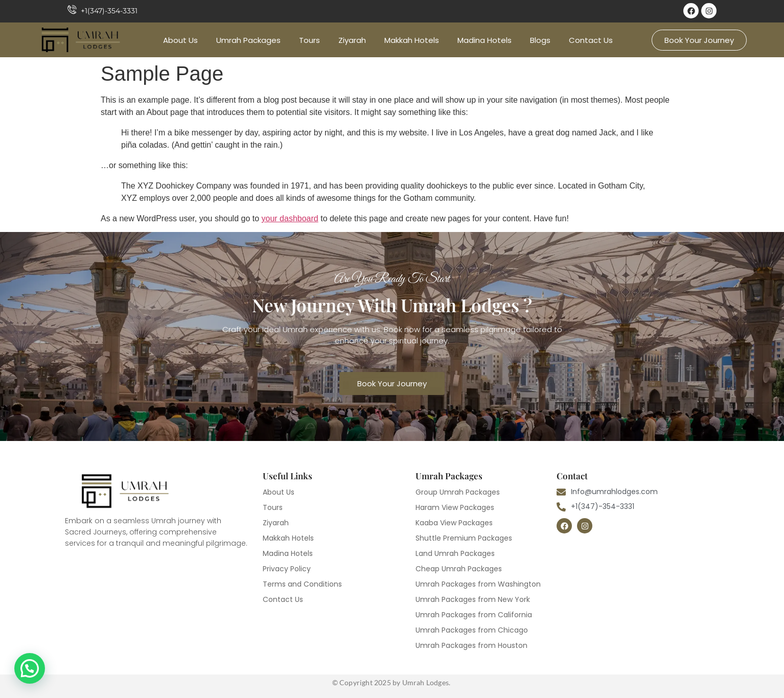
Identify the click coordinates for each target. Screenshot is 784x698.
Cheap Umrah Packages (459, 569)
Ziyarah (352, 40)
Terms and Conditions (302, 584)
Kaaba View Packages (454, 523)
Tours (309, 40)
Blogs (540, 40)
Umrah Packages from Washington (478, 584)
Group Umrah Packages (458, 492)
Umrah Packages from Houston (471, 645)
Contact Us (591, 40)
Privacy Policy (287, 569)
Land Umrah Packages (455, 553)
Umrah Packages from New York (473, 599)
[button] (30, 668)
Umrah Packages (248, 40)
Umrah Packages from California (474, 615)
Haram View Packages (455, 507)
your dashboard (290, 218)
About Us (180, 40)
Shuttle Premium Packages (464, 538)
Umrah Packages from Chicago (472, 630)
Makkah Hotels (412, 40)
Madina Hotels (485, 40)
